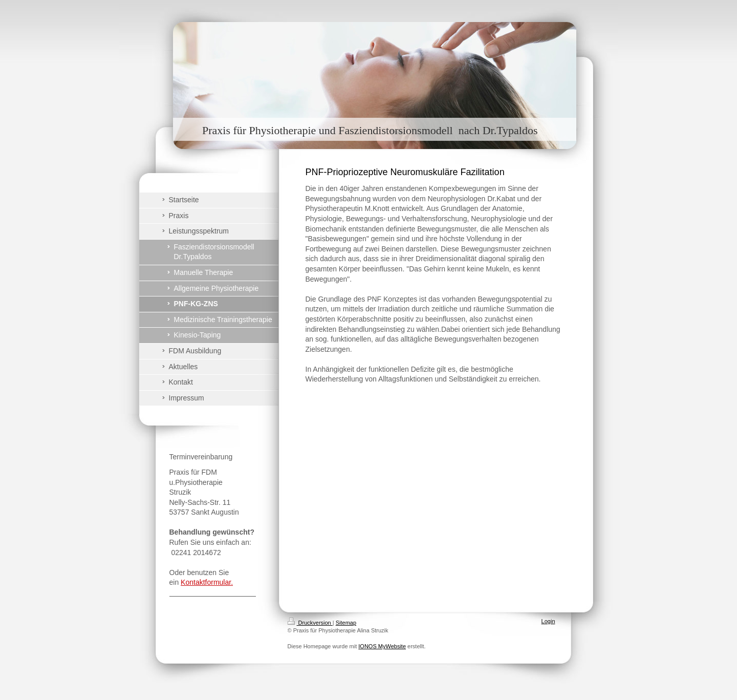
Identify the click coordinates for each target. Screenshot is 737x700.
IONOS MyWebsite (382, 646)
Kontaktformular (206, 582)
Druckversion (310, 623)
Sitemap (346, 623)
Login (548, 621)
